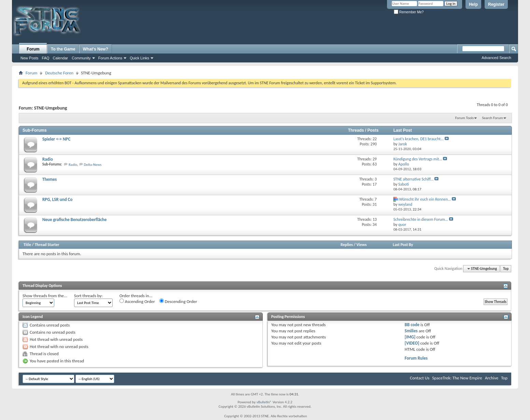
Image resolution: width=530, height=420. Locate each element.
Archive (492, 378)
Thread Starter (47, 245)
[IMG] (410, 337)
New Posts (30, 58)
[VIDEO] (412, 343)
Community (81, 58)
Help (473, 4)
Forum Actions (110, 58)
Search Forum (493, 118)
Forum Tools (464, 118)
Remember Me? (409, 12)
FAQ (46, 58)
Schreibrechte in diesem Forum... (421, 219)
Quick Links (139, 58)
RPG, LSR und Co (57, 199)
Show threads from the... (45, 296)
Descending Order (178, 301)
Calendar (61, 58)
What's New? (96, 49)
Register (496, 4)
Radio (48, 159)
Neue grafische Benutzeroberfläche (75, 220)
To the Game (63, 49)
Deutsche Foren (59, 73)
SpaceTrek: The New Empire (457, 378)
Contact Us (420, 378)
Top (506, 269)
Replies (347, 245)
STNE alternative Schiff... (414, 179)
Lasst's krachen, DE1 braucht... (419, 139)
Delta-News (93, 165)
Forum (33, 49)
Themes (49, 179)
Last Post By (403, 245)
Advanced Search (496, 58)
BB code (412, 325)
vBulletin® (264, 402)
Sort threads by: (88, 296)
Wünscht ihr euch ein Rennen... (425, 199)
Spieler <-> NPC (56, 139)
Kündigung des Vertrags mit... (418, 159)
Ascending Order (137, 301)
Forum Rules (416, 358)
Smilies (411, 331)
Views (362, 245)
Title (27, 245)
